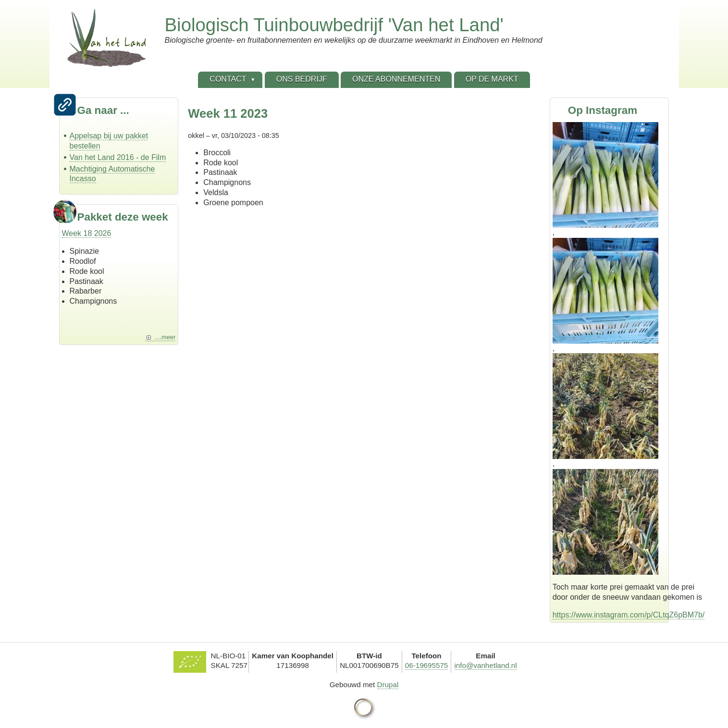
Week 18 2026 (87, 233)
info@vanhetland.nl (485, 665)
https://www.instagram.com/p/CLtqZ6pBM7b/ (629, 615)
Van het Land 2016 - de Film (118, 157)
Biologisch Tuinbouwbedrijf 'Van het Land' (334, 25)
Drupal (388, 685)
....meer (165, 337)
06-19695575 (427, 665)
